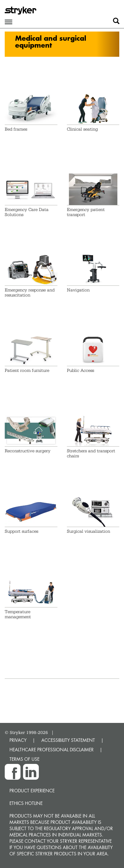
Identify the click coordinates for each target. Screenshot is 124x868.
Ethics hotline (26, 803)
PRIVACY (18, 740)
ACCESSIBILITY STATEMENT (68, 740)
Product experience (32, 791)
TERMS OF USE (24, 759)
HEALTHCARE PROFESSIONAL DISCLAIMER (52, 750)
